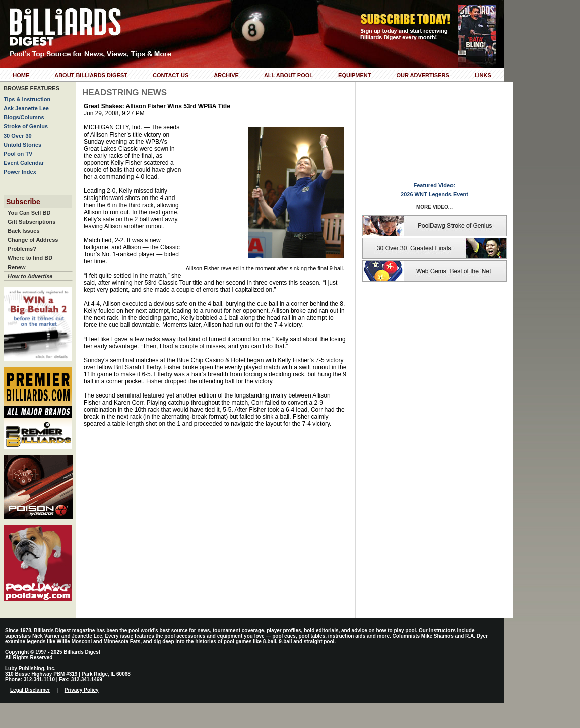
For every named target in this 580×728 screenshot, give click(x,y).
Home (21, 75)
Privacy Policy (82, 690)
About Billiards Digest (91, 75)
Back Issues (24, 231)
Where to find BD (30, 258)
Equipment (355, 75)
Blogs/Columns (24, 117)
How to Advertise (30, 276)
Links (483, 75)
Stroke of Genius (26, 126)
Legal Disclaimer (30, 690)
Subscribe (23, 202)
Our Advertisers (423, 75)
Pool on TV (18, 154)
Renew (16, 267)
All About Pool (288, 75)
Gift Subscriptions (31, 222)
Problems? (22, 249)
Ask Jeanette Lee (26, 108)
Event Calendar (24, 163)
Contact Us (171, 75)
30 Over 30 (18, 136)
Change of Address (33, 240)
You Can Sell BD (29, 213)
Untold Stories (22, 145)
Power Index (20, 172)
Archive (226, 75)
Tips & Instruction (27, 99)
